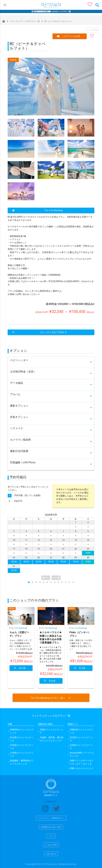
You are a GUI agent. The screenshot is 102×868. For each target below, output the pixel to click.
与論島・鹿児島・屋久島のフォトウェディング (52, 739)
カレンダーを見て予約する (39, 332)
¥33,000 (88, 553)
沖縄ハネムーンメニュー (82, 768)
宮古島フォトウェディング (82, 739)
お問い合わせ (51, 854)
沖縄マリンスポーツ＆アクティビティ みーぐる (82, 762)
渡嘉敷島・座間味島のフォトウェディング (22, 762)
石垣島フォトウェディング (82, 747)
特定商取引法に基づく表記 (51, 827)
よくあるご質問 (51, 845)
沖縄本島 (13, 60)
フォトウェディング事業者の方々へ (51, 818)
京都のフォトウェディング (52, 731)
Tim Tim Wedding (37, 210)
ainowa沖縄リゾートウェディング (82, 754)
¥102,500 (14, 562)
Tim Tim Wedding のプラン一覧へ (51, 698)
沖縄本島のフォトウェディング (22, 731)
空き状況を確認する (23, 668)
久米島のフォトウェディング (22, 754)
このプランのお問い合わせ (72, 36)
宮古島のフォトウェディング (22, 739)
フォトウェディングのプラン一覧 (23, 21)
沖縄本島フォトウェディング (82, 731)
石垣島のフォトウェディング (22, 747)
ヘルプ (51, 836)
